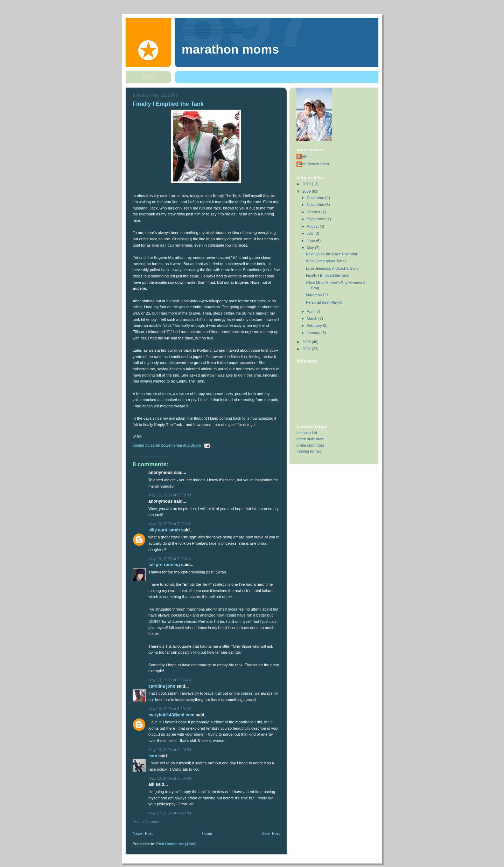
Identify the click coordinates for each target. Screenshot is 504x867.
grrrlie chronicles (310, 445)
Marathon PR (317, 295)
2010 (307, 184)
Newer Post (143, 833)
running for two (309, 451)
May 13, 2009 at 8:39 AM (170, 709)
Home (207, 833)
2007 (307, 349)
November (316, 205)
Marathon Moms (230, 49)
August (313, 226)
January (314, 333)
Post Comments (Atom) (177, 844)
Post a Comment (147, 821)
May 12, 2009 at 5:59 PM (170, 495)
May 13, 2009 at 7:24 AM (170, 559)
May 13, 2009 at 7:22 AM (170, 524)
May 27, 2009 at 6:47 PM (170, 813)
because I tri (307, 433)
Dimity (302, 156)
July (311, 233)
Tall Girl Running (164, 565)
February (315, 325)
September (317, 219)
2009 (307, 191)
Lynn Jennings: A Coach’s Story (332, 268)
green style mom (310, 439)
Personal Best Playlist (324, 302)
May (311, 248)
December (316, 198)
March (313, 318)
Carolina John (162, 686)
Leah (153, 756)
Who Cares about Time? (326, 261)
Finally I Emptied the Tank (327, 275)
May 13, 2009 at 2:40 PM (170, 750)
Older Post (271, 833)
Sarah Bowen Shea (313, 164)
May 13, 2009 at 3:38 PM (170, 778)
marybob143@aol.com (171, 715)
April (311, 311)
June (311, 241)
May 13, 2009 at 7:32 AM (170, 680)
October (314, 212)
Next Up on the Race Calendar (332, 254)
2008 (307, 342)
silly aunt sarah (164, 530)
